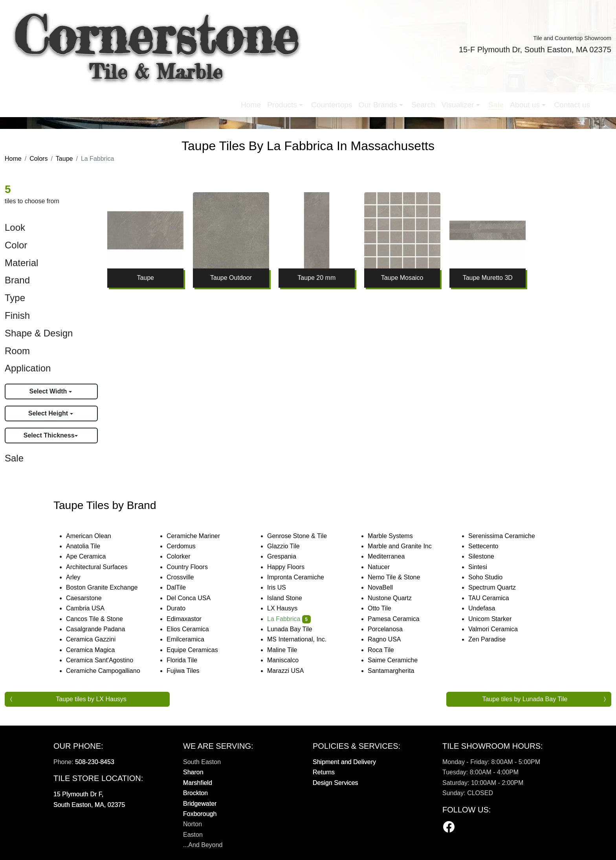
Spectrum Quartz (497, 587)
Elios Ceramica (194, 629)
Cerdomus (188, 546)
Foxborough (200, 814)
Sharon (193, 772)
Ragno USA (391, 639)
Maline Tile (289, 650)
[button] (489, 99)
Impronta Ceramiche (302, 577)
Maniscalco (288, 660)
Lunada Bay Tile (296, 629)
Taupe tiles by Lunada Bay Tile (525, 699)
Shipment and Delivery (344, 762)
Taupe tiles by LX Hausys (91, 699)
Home (135, 98)
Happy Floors (292, 567)
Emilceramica (192, 639)
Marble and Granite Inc (406, 546)
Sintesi (484, 567)
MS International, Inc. (302, 639)
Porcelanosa (390, 629)
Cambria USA (92, 608)
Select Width (49, 391)
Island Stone (290, 598)
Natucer (385, 567)
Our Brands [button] (263, 98)
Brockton (195, 793)
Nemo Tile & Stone (399, 577)
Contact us (455, 98)
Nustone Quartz (395, 598)
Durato (181, 608)
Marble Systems (397, 536)
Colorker (184, 556)
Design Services (335, 783)
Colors (38, 159)
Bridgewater (200, 804)
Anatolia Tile (88, 546)
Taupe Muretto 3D (488, 278)
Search (307, 98)
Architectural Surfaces (102, 567)
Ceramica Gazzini (97, 639)
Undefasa (488, 608)
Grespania (288, 556)
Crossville (187, 577)
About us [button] (409, 98)
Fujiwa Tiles (188, 671)
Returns (324, 772)
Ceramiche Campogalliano (108, 671)
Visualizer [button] (343, 98)
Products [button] (167, 98)
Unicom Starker (495, 619)
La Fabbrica (289, 619)
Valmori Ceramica (498, 629)
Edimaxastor (189, 619)
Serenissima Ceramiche (508, 536)
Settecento (489, 546)
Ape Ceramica (92, 556)
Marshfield (198, 783)
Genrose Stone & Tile (303, 536)
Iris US (283, 587)
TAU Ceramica (494, 598)
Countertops (215, 98)
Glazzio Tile (290, 546)
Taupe (64, 159)
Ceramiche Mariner (200, 536)
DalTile (183, 587)
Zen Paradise (492, 639)
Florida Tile (188, 660)
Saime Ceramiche (398, 660)
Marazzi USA (292, 671)
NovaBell (387, 587)
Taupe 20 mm (316, 278)
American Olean (95, 536)
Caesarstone (89, 598)
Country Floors (194, 567)
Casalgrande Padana (102, 629)
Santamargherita (396, 671)
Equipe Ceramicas (199, 650)
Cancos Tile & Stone (101, 619)
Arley (80, 577)
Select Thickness (49, 435)
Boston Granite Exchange (108, 587)
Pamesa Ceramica (400, 619)
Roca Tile (387, 650)
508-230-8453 (95, 762)
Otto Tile (385, 608)
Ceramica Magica (97, 650)
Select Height (49, 413)
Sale (379, 98)
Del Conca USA (194, 598)
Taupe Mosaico (402, 278)
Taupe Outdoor (231, 278)
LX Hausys (288, 608)
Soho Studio (492, 577)
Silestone (486, 556)
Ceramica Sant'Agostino (105, 660)
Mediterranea (391, 556)
